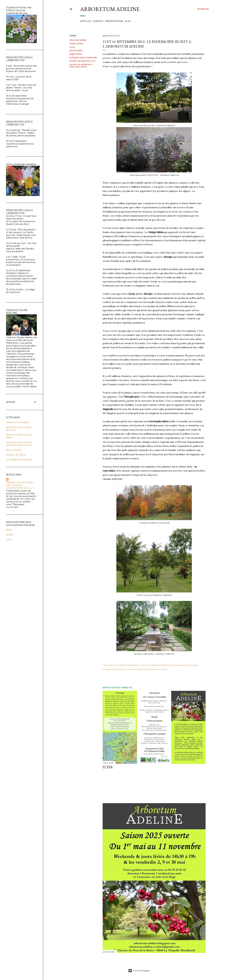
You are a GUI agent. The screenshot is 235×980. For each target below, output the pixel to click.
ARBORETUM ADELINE (110, 9)
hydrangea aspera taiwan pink (83, 57)
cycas (72, 47)
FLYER (108, 767)
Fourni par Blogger (139, 971)
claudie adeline (76, 44)
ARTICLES (86, 21)
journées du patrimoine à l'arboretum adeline (81, 66)
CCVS (9, 540)
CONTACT (98, 21)
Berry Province (14, 450)
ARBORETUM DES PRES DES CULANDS (19, 484)
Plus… (128, 21)
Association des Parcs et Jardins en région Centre (19, 444)
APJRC (10, 535)
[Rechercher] (203, 9)
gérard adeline (76, 50)
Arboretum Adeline (78, 40)
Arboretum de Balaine (18, 422)
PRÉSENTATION (114, 21)
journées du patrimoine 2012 (83, 61)
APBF (9, 530)
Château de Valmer (16, 455)
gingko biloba (76, 54)
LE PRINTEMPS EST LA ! (19, 488)
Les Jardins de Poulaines (19, 460)
